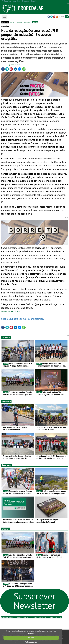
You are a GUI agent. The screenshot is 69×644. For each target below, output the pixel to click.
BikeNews (6, 401)
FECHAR (31, 638)
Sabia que (6, 465)
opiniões (35, 22)
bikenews (20, 22)
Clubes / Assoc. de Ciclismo (43, 617)
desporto (13, 22)
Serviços (58, 617)
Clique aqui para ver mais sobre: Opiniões (23, 319)
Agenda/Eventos (8, 617)
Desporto (6, 337)
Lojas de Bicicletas (23, 617)
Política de (31, 642)
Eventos (6, 529)
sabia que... (27, 22)
